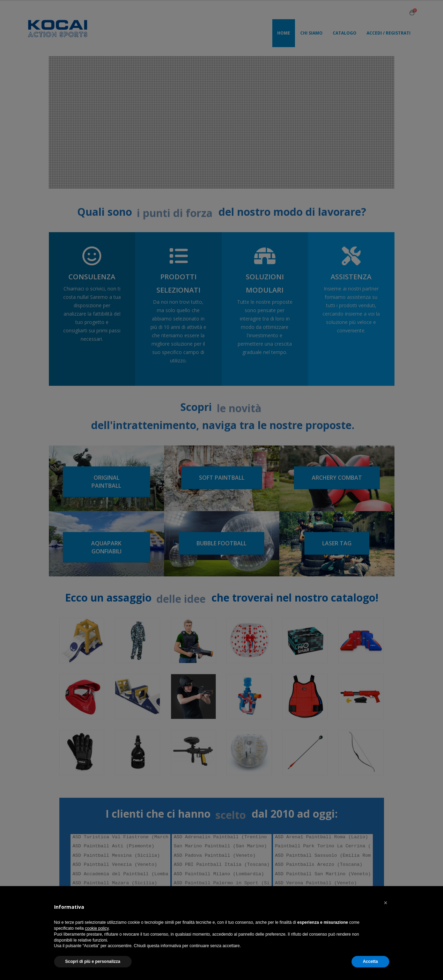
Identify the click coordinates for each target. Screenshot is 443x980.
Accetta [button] (370, 961)
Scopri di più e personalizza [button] (93, 961)
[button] (386, 903)
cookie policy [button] (97, 928)
